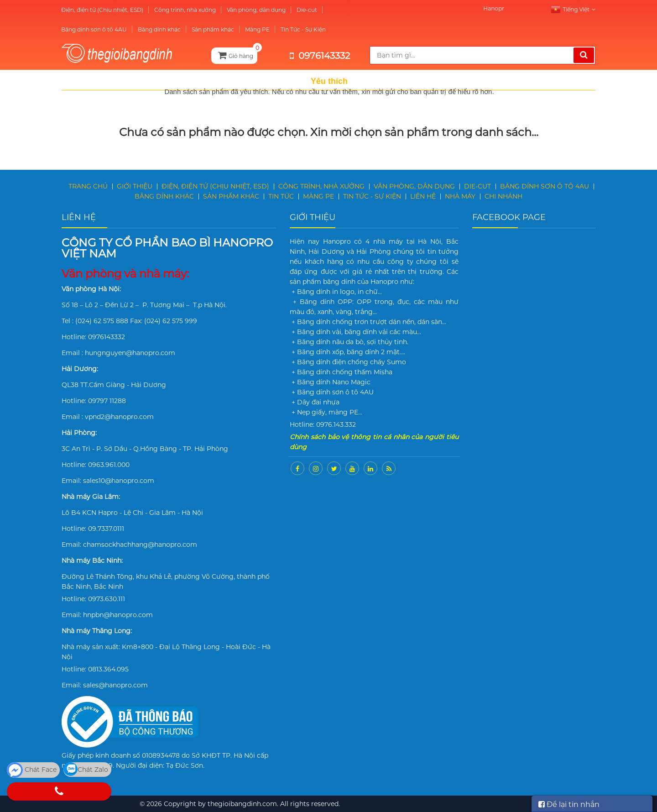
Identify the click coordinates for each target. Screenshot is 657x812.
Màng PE (245, 29)
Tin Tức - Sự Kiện (291, 29)
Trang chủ (88, 186)
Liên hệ (423, 196)
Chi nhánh (503, 196)
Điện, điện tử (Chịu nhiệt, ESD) (90, 10)
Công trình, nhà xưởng (173, 10)
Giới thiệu (135, 186)
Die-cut (295, 10)
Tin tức (281, 196)
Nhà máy (460, 196)
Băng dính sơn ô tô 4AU (82, 29)
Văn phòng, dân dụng (244, 10)
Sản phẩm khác (201, 29)
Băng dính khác (147, 29)
